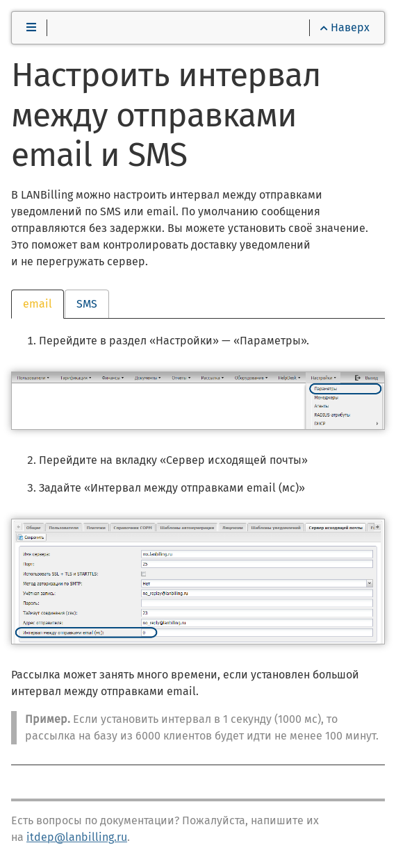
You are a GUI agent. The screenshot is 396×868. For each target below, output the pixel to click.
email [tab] (38, 304)
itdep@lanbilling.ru (77, 837)
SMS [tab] (87, 304)
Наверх (345, 27)
